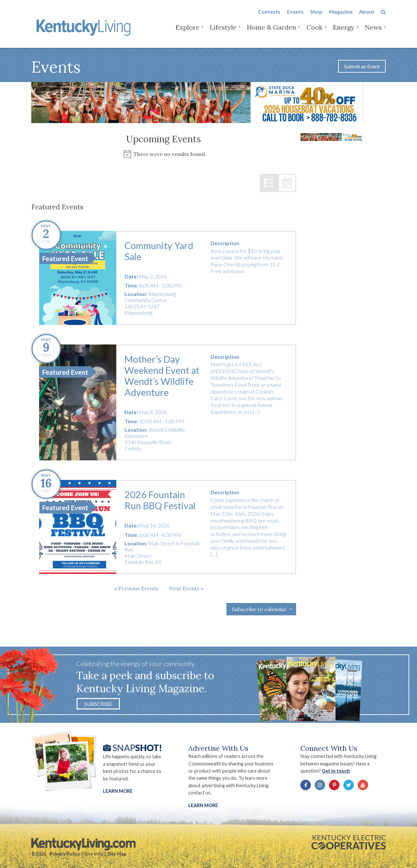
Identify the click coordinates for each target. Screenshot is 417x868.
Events (295, 17)
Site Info (94, 854)
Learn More (118, 791)
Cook (315, 32)
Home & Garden (272, 32)
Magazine (341, 17)
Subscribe (98, 704)
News (373, 32)
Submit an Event (362, 66)
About (367, 17)
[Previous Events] (136, 588)
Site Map (117, 854)
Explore (187, 32)
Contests (269, 17)
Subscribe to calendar (259, 609)
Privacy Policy (65, 854)
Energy (344, 32)
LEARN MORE (203, 805)
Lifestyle (223, 32)
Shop (316, 17)
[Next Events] (186, 588)
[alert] (164, 154)
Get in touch (336, 771)
